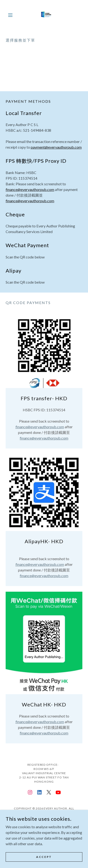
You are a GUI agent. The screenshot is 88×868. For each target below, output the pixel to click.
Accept (44, 857)
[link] (44, 15)
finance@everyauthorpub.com (30, 189)
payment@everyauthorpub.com (56, 147)
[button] (11, 15)
